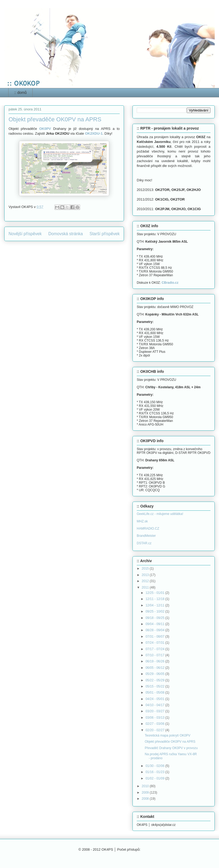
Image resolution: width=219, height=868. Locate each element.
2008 (146, 799)
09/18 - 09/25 (155, 618)
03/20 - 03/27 (155, 711)
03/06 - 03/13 (155, 718)
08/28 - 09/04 (155, 630)
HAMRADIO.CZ (148, 529)
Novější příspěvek (25, 234)
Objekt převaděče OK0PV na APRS (170, 742)
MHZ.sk (142, 521)
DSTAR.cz (144, 543)
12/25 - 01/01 (155, 593)
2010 (146, 786)
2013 (146, 575)
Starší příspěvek (105, 234)
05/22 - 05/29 (155, 680)
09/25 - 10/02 (155, 611)
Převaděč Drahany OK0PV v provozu (171, 748)
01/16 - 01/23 (155, 772)
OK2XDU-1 (94, 133)
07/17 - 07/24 (155, 649)
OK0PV (45, 129)
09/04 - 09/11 (155, 624)
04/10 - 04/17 (155, 705)
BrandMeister (146, 536)
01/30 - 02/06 (155, 766)
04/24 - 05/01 (155, 699)
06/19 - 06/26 (155, 661)
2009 (146, 793)
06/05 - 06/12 (155, 668)
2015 (146, 569)
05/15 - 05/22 (155, 686)
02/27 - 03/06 (155, 724)
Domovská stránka (66, 234)
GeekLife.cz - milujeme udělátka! (160, 514)
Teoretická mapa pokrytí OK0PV (168, 735)
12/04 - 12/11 (155, 605)
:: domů (20, 93)
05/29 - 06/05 (155, 674)
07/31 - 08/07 (155, 637)
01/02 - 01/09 (155, 778)
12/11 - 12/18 (155, 599)
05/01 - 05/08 (155, 693)
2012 (146, 581)
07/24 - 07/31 (155, 643)
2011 (146, 587)
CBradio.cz (170, 283)
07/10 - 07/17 (155, 655)
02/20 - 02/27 (155, 730)
